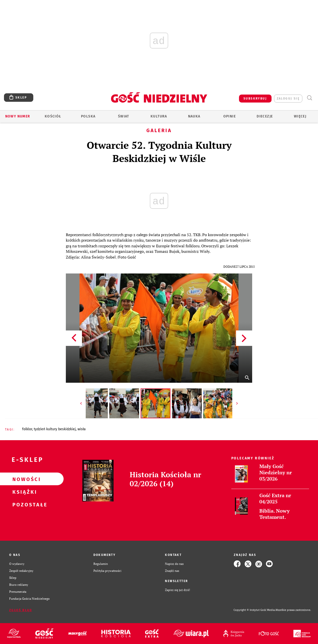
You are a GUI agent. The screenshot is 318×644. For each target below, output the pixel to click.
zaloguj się (288, 99)
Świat (124, 116)
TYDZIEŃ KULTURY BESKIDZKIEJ (55, 429)
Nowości (24, 479)
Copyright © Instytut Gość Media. (255, 610)
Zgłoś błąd (21, 610)
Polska (88, 116)
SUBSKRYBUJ (255, 99)
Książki (24, 492)
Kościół (53, 116)
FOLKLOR (27, 429)
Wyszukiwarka (309, 98)
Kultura (159, 116)
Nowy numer (18, 116)
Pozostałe (24, 504)
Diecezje (265, 116)
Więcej (300, 116)
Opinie (230, 116)
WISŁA (82, 429)
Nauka (194, 116)
